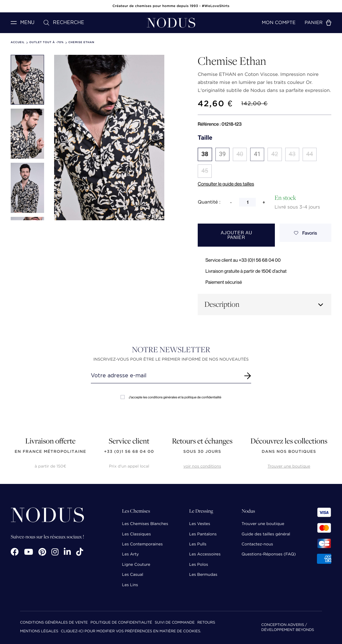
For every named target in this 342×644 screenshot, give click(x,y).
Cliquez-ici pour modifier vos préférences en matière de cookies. (131, 631)
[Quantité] (247, 202)
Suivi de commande (175, 623)
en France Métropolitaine (50, 452)
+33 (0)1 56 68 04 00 (129, 452)
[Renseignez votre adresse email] (165, 376)
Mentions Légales (39, 631)
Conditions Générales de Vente (54, 623)
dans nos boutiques (289, 452)
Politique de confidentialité (121, 623)
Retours (206, 623)
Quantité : (209, 202)
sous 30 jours (202, 452)
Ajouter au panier (236, 235)
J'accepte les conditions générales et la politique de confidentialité (171, 397)
